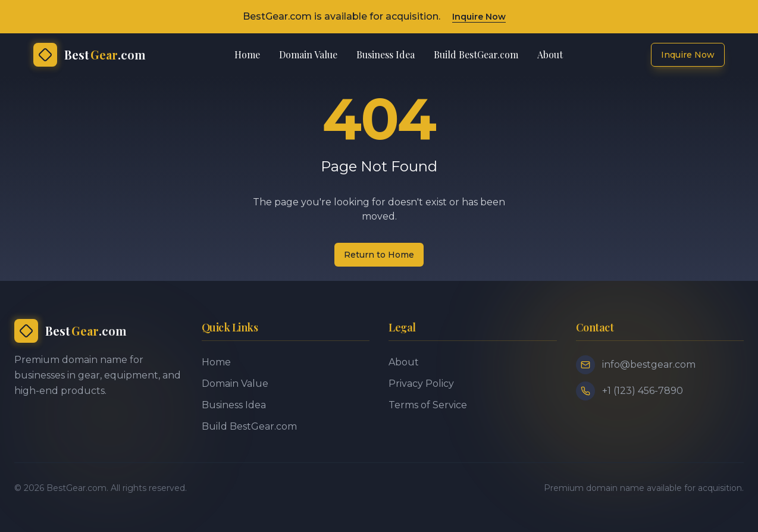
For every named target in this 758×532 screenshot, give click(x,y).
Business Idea (386, 54)
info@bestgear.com (649, 364)
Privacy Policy (421, 384)
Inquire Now (479, 17)
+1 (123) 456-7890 (643, 391)
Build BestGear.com (476, 54)
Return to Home (379, 255)
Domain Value (308, 54)
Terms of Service (428, 405)
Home (247, 54)
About (550, 54)
